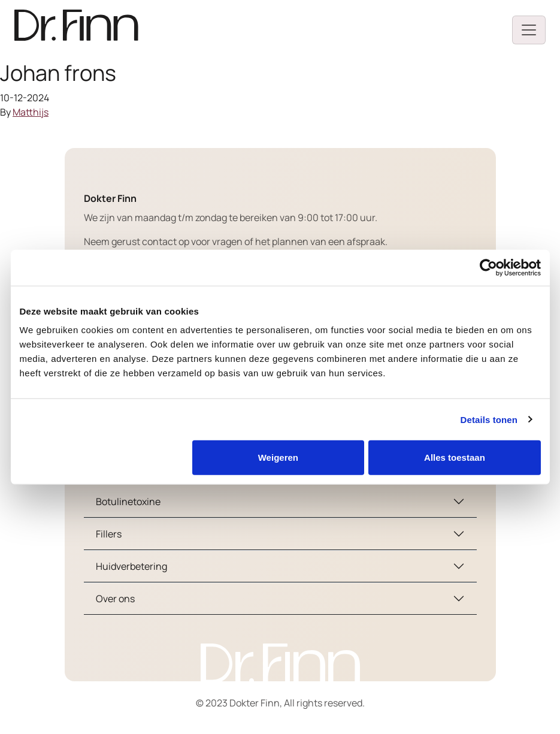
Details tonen (489, 419)
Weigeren (278, 457)
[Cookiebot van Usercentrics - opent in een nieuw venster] (488, 267)
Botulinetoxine (128, 502)
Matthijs (31, 112)
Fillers (109, 534)
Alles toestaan (455, 457)
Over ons (115, 599)
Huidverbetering (131, 566)
